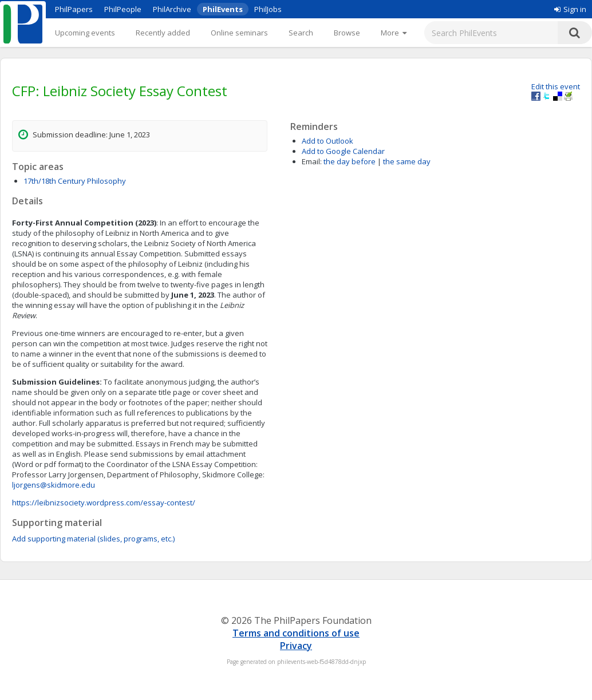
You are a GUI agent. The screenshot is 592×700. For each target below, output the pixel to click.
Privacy (296, 646)
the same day (407, 161)
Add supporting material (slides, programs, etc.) (93, 539)
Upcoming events (85, 33)
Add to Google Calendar (343, 151)
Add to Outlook (327, 141)
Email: (312, 161)
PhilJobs (268, 9)
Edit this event (556, 86)
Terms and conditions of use (296, 633)
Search (301, 33)
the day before (350, 161)
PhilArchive (172, 9)
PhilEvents (223, 9)
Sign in (570, 9)
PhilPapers (74, 9)
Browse (347, 33)
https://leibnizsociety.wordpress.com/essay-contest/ (104, 503)
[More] (394, 33)
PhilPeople (123, 9)
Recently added (163, 33)
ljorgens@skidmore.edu (54, 485)
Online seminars (239, 33)
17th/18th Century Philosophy (75, 181)
